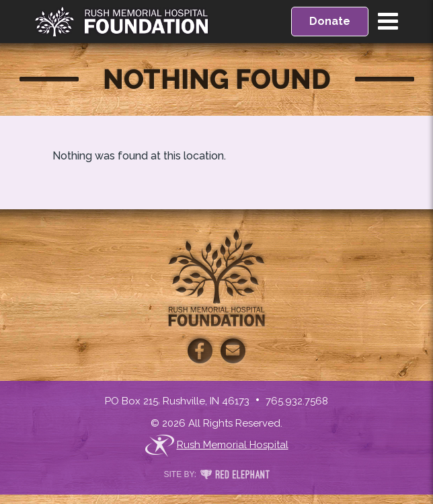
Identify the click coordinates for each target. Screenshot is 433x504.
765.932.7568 (297, 401)
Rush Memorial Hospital (217, 446)
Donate (330, 21)
